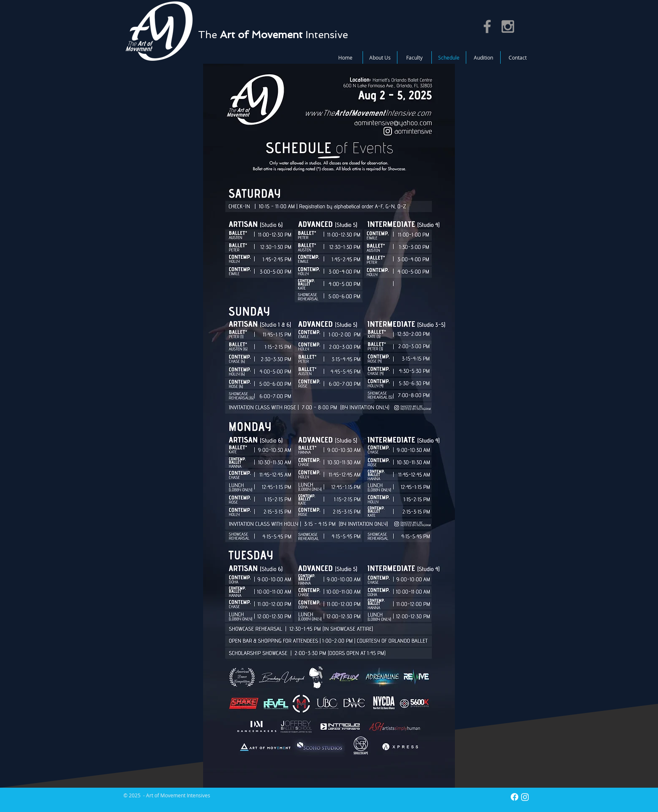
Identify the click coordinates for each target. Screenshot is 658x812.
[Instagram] (525, 797)
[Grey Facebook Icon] (487, 26)
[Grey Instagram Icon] (508, 26)
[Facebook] (514, 797)
